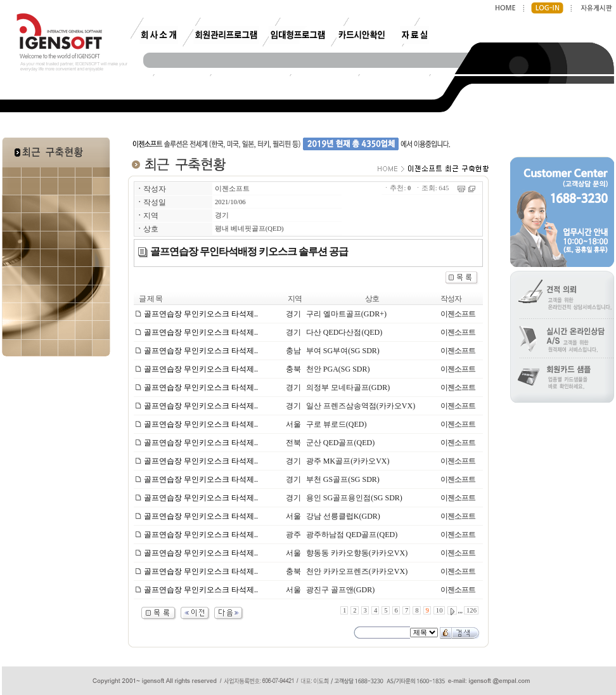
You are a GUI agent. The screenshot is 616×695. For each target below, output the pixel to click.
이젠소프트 (232, 189)
